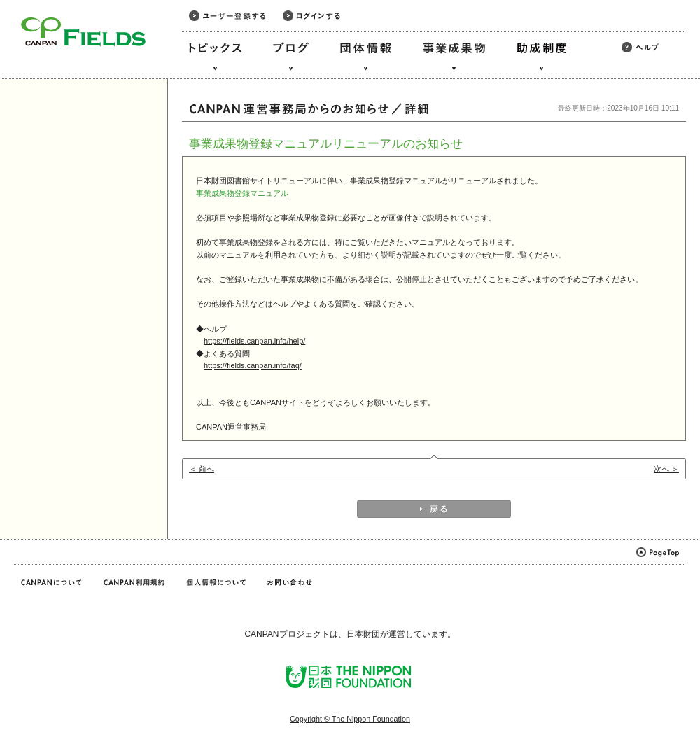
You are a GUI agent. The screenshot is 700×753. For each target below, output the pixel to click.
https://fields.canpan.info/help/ (254, 341)
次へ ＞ (666, 469)
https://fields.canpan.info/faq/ (253, 365)
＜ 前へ (202, 469)
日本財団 (363, 634)
